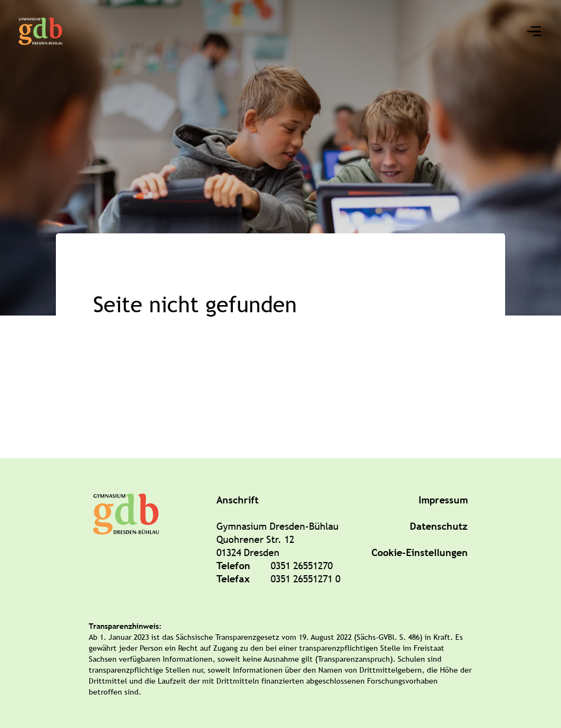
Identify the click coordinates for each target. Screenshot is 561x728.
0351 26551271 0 (305, 579)
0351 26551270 (302, 566)
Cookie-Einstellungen (420, 552)
